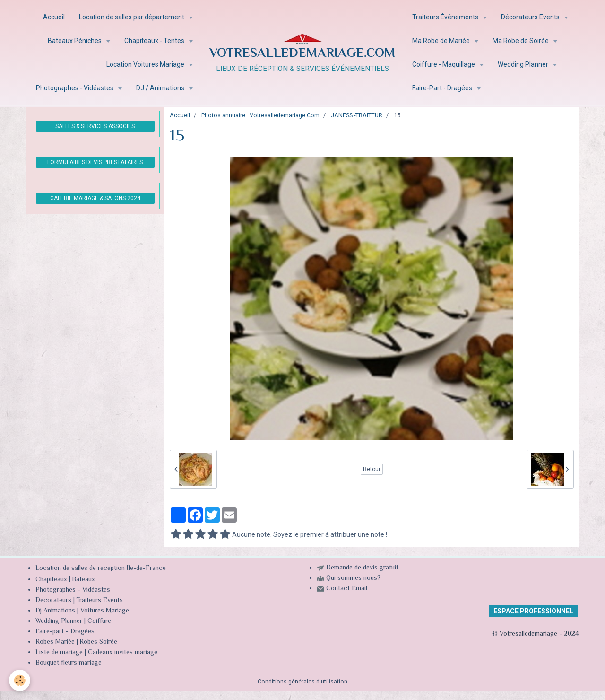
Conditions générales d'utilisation (302, 681)
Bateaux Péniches (75, 41)
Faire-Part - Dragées (443, 88)
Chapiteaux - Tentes (155, 41)
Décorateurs (53, 601)
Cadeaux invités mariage (123, 653)
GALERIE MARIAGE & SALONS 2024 (95, 198)
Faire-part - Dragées (65, 632)
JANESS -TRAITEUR (357, 115)
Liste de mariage (59, 653)
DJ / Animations (161, 88)
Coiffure (100, 621)
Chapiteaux (51, 580)
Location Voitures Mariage (146, 64)
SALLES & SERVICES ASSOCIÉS (95, 126)
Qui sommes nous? (353, 578)
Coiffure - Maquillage (444, 64)
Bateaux (83, 580)
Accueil (54, 17)
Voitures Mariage (105, 611)
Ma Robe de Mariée (442, 41)
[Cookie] (20, 680)
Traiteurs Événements (446, 17)
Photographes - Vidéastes (75, 88)
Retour (372, 469)
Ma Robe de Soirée (521, 41)
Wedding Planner (524, 64)
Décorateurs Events (531, 17)
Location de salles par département (132, 17)
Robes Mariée (55, 642)
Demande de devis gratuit (362, 568)
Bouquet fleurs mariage (69, 663)
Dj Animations (55, 611)
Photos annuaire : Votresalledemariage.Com (260, 115)
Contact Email (347, 589)
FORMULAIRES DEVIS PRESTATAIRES (95, 162)
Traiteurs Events (99, 601)
